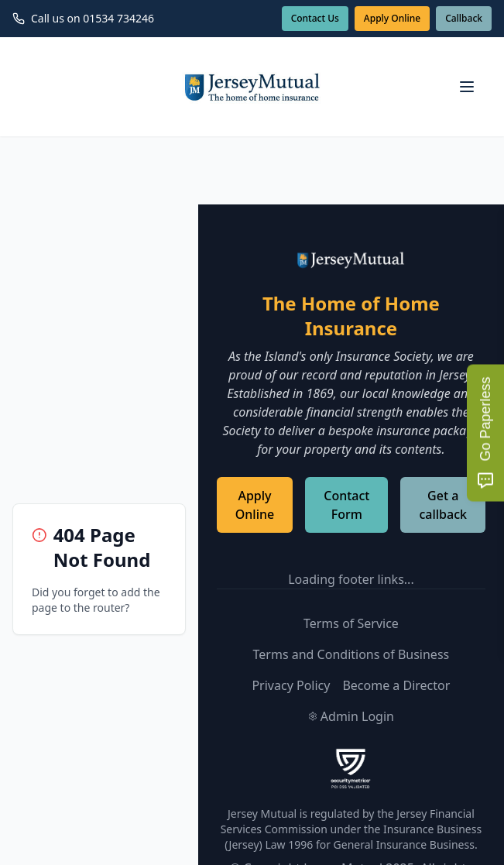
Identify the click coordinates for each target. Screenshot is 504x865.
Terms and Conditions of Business (351, 654)
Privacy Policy (291, 685)
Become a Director (396, 685)
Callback (464, 18)
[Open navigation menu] (467, 87)
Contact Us (315, 18)
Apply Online (392, 18)
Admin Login (351, 716)
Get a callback (443, 505)
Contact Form (346, 505)
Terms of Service (351, 623)
